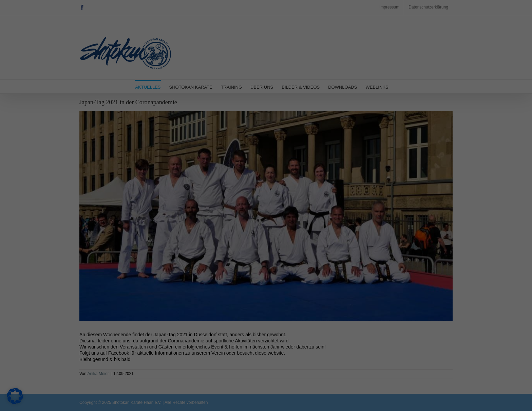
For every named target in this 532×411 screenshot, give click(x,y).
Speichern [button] (331, 132)
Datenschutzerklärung (164, 110)
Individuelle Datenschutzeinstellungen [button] (266, 173)
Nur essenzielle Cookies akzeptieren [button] (266, 153)
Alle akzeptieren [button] (201, 132)
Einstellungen (187, 117)
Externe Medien (296, 61)
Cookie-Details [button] (266, 188)
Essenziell (290, 27)
